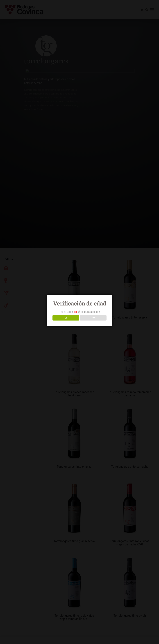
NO (93, 318)
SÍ (66, 318)
